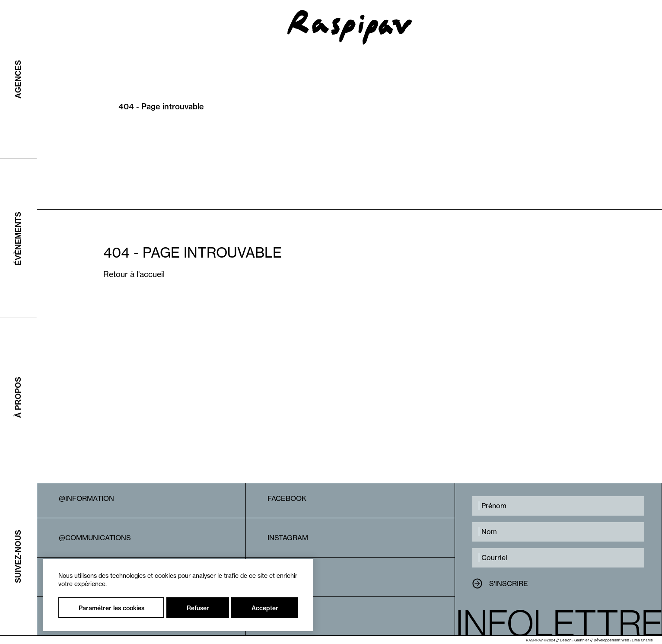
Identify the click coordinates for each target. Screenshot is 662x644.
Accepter (265, 608)
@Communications (95, 538)
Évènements (18, 238)
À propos (18, 397)
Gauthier (582, 640)
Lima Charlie (642, 640)
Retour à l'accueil (134, 274)
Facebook (287, 498)
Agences (18, 79)
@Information (86, 498)
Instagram (288, 538)
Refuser (198, 608)
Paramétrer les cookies (111, 608)
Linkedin (284, 577)
